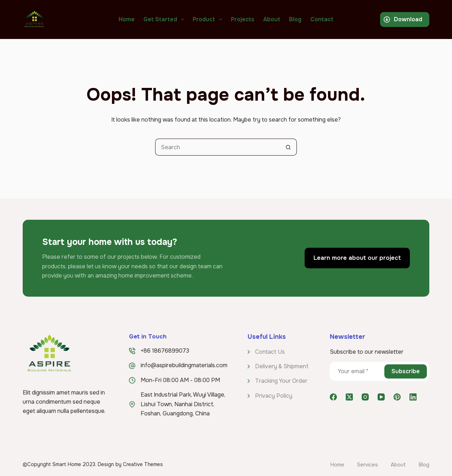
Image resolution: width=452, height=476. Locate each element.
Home (127, 19)
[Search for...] (217, 147)
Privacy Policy (274, 396)
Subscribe (406, 371)
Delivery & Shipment (282, 366)
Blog (295, 19)
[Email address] (357, 371)
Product (209, 19)
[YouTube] (381, 397)
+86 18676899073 (165, 351)
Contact (322, 19)
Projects (243, 19)
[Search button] (288, 147)
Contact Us (270, 352)
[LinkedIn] (413, 397)
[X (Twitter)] (349, 397)
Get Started (165, 19)
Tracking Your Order (281, 381)
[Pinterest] (397, 397)
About (272, 19)
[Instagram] (365, 397)
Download (403, 19)
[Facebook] (333, 397)
